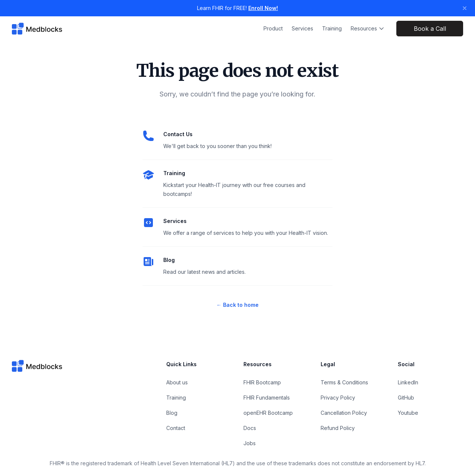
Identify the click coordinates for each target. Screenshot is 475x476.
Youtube (408, 413)
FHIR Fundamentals (267, 398)
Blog (169, 260)
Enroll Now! (263, 8)
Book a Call (430, 29)
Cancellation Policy (344, 413)
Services (302, 28)
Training (332, 28)
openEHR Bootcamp (268, 413)
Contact (176, 428)
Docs (250, 428)
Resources (368, 28)
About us (177, 382)
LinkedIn (408, 382)
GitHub (406, 398)
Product (273, 28)
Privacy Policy (338, 398)
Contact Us (178, 134)
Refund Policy (338, 428)
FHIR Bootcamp (262, 382)
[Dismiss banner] (465, 8)
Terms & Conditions (344, 382)
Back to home (237, 305)
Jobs (250, 443)
